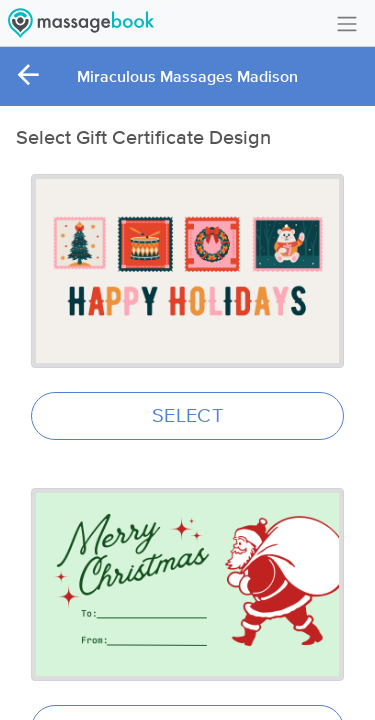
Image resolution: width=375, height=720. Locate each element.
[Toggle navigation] (347, 22)
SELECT (187, 416)
